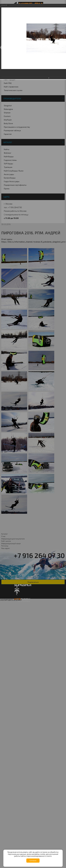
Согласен (33, 861)
